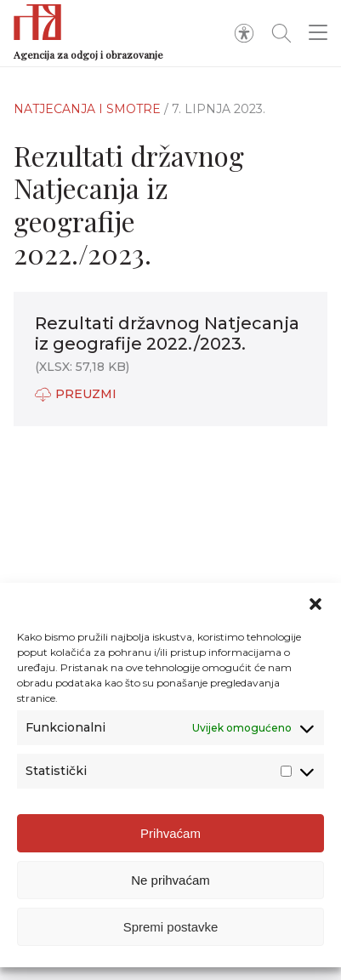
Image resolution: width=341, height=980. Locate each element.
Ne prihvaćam (170, 880)
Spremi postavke (171, 927)
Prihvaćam (170, 833)
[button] (315, 604)
